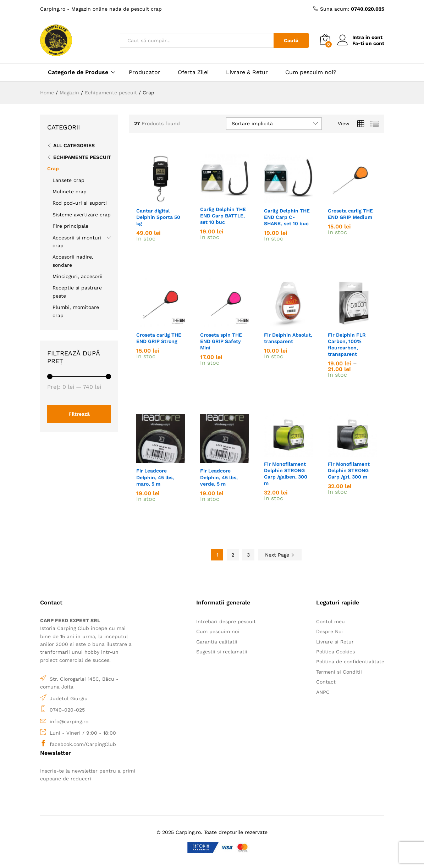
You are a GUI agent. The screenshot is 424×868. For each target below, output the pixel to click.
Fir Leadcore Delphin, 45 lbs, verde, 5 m (219, 477)
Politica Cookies (335, 652)
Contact (326, 682)
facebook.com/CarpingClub (83, 744)
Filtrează (79, 414)
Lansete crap (68, 180)
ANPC (323, 692)
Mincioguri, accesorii (78, 276)
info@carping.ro (69, 722)
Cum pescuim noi (218, 631)
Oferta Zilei (193, 72)
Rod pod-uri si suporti (80, 203)
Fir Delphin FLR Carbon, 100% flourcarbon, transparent (347, 345)
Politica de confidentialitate (350, 662)
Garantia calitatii (217, 642)
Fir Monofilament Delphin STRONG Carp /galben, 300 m (286, 474)
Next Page (280, 555)
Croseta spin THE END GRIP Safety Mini (221, 341)
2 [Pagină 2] (233, 555)
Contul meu (331, 621)
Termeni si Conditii (339, 672)
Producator (145, 72)
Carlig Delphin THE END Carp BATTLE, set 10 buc (223, 216)
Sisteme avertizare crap (82, 215)
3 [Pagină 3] (248, 555)
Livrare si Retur (335, 642)
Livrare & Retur (247, 72)
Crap (53, 168)
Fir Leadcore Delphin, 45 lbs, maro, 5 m (155, 477)
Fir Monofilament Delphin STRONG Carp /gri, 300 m (349, 470)
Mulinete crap (70, 192)
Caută (291, 40)
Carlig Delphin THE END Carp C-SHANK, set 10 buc (287, 217)
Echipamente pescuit (82, 157)
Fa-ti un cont (368, 43)
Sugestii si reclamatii (222, 652)
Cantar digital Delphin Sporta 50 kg (158, 217)
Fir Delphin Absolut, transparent (288, 338)
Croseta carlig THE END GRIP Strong (159, 338)
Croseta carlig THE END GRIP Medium (350, 214)
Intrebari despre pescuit (226, 621)
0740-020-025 (67, 710)
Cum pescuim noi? (311, 72)
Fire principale (70, 226)
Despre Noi (329, 631)
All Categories (74, 145)
